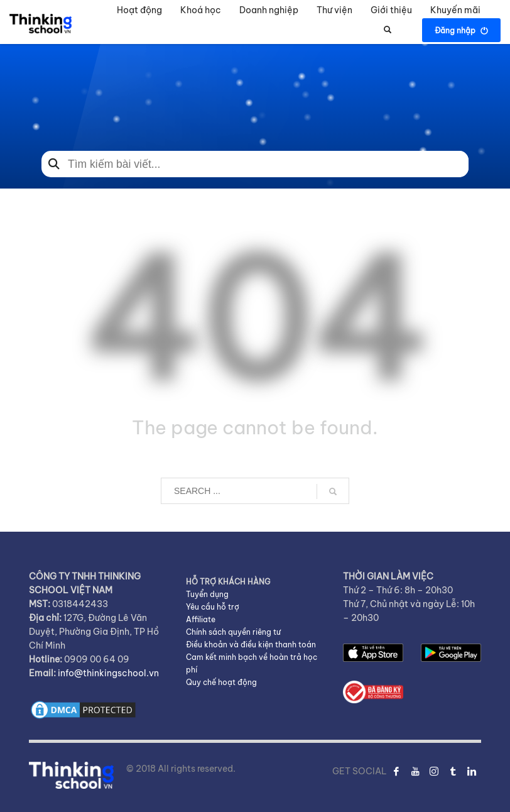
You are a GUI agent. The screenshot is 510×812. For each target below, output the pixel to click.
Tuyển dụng (207, 594)
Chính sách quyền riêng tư (233, 632)
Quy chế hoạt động (221, 682)
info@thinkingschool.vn (108, 673)
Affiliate (201, 619)
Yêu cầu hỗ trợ (213, 607)
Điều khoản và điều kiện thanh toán (251, 645)
